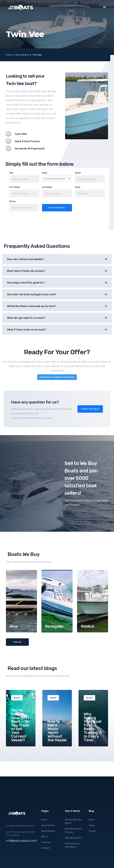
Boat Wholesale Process (73, 831)
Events (92, 831)
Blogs (92, 825)
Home (9, 55)
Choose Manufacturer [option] (54, 179)
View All (17, 642)
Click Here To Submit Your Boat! (57, 377)
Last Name (47, 187)
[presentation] (38, 222)
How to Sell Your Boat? (73, 821)
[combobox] (57, 179)
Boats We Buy (22, 55)
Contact (46, 848)
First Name (15, 187)
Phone (12, 201)
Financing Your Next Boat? (73, 845)
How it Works (48, 825)
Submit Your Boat (90, 409)
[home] (21, 8)
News (92, 820)
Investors (46, 842)
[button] (104, 7)
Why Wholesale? (73, 838)
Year (11, 173)
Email (78, 187)
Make (45, 173)
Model (78, 173)
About (45, 837)
